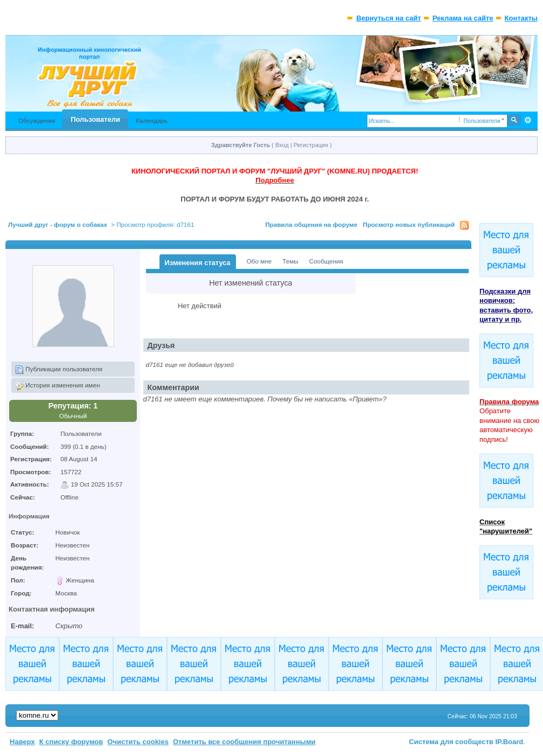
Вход (282, 145)
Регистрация (311, 145)
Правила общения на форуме (311, 224)
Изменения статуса (198, 263)
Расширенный (528, 120)
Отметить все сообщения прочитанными (244, 742)
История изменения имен (57, 386)
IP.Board (510, 742)
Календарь (152, 120)
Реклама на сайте (463, 18)
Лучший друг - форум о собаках (58, 224)
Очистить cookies (138, 742)
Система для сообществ (451, 742)
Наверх (22, 742)
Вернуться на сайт (388, 18)
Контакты (521, 18)
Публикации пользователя (59, 370)
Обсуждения (37, 120)
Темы (290, 261)
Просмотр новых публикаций (409, 224)
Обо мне (259, 261)
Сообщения (326, 261)
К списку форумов (71, 742)
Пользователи (95, 119)
